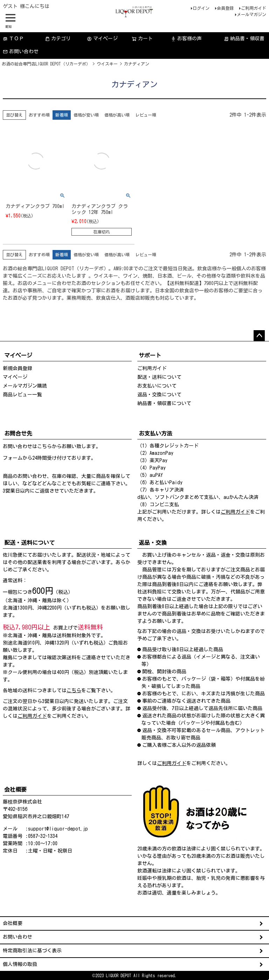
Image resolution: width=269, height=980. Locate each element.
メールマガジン (251, 14)
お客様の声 (186, 39)
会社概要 (13, 923)
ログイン (201, 8)
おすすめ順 (39, 115)
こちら (44, 446)
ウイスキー (107, 64)
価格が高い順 (117, 115)
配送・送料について (159, 377)
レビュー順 (146, 115)
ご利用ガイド (254, 8)
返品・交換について (159, 395)
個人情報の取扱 (20, 964)
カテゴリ (58, 39)
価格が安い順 (86, 115)
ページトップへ (259, 336)
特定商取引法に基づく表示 (32, 951)
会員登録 (225, 8)
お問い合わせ (21, 52)
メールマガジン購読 (25, 386)
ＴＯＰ (13, 39)
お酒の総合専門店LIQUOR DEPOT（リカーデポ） (46, 64)
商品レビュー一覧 (22, 395)
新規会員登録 (18, 368)
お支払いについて (157, 386)
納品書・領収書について (164, 403)
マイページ (102, 39)
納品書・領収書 (244, 39)
